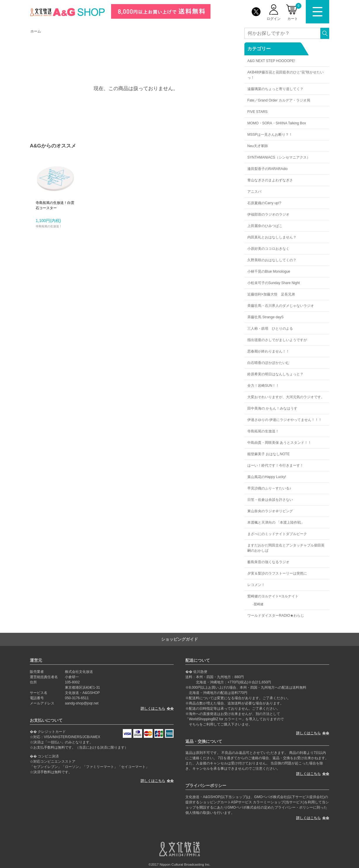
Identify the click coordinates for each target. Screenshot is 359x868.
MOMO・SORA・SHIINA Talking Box (277, 123)
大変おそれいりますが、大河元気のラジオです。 (286, 397)
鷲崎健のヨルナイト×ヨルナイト (273, 596)
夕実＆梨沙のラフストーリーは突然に (277, 573)
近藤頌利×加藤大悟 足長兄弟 (271, 294)
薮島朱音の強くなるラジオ (268, 562)
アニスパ (254, 192)
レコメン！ (256, 585)
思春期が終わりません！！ (268, 351)
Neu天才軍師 (258, 146)
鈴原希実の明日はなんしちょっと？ (275, 374)
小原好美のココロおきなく (268, 249)
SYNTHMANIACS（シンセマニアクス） (279, 157)
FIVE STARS (257, 112)
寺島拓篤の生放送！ (263, 431)
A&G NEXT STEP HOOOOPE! (271, 61)
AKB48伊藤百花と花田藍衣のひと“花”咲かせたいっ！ (285, 75)
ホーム (36, 31)
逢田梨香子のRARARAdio (267, 169)
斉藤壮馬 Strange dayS (265, 317)
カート (294, 12)
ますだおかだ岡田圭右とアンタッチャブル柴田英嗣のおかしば (286, 548)
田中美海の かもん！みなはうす (272, 408)
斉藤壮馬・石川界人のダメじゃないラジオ (281, 306)
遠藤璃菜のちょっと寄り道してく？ (275, 89)
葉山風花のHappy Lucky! (267, 477)
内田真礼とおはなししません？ (272, 237)
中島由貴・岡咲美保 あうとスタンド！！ (279, 443)
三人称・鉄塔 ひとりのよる (270, 329)
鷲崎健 (259, 604)
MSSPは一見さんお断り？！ (270, 135)
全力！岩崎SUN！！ (263, 386)
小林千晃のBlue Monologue (269, 271)
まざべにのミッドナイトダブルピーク (277, 534)
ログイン (274, 19)
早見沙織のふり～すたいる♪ (269, 488)
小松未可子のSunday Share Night (273, 283)
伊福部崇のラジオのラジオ (268, 214)
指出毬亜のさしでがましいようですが (277, 340)
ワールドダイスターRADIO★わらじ (276, 616)
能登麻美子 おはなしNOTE (269, 454)
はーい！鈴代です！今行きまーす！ (275, 465)
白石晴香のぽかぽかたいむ (268, 363)
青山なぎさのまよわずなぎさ (270, 180)
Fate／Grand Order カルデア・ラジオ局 (279, 100)
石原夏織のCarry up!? (264, 203)
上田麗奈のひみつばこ (265, 226)
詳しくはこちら (153, 709)
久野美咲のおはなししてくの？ (272, 260)
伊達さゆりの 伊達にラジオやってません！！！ (285, 420)
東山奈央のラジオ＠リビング (270, 511)
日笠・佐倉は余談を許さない (270, 500)
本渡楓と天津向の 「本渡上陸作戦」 (276, 522)
